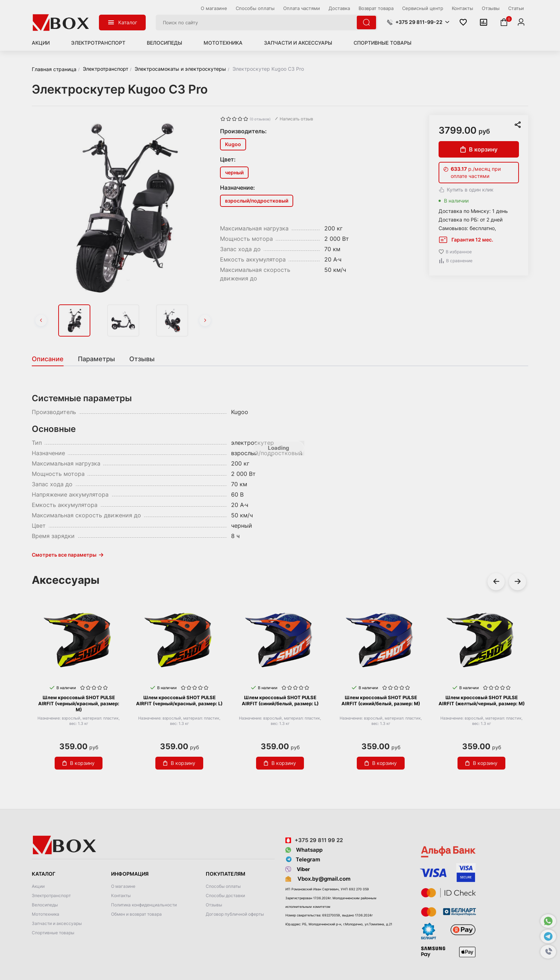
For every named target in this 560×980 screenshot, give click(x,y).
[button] (548, 952)
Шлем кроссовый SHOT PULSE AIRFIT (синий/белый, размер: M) (381, 700)
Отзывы (214, 905)
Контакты (121, 896)
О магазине (123, 886)
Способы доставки (225, 896)
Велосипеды (164, 43)
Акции (41, 43)
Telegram (303, 860)
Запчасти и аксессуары (298, 43)
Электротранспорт (98, 43)
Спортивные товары (382, 43)
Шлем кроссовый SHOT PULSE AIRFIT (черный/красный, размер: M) (79, 703)
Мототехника (223, 43)
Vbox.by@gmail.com (322, 879)
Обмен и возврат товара (136, 914)
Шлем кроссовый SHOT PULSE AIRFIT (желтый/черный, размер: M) (482, 700)
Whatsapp (304, 850)
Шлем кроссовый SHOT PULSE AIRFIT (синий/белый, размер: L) (280, 700)
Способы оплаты (223, 886)
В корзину (479, 149)
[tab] (51, 359)
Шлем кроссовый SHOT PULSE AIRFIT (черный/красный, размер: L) (179, 700)
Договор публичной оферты (235, 914)
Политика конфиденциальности (144, 905)
